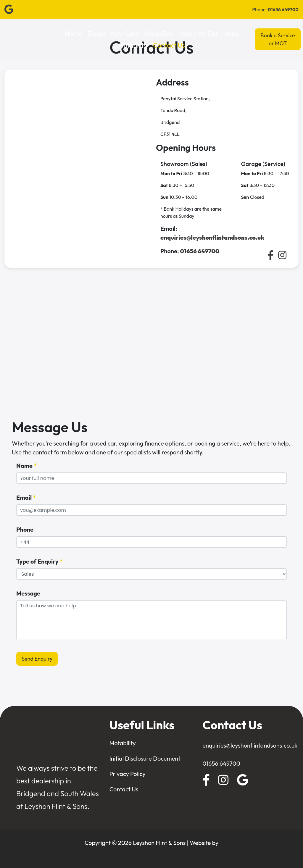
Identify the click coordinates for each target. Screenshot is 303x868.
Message (28, 593)
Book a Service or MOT (278, 39)
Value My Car (199, 33)
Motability (133, 45)
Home (74, 33)
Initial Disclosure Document (145, 758)
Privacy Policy (128, 774)
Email (26, 498)
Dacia (97, 33)
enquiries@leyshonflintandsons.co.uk (250, 745)
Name (27, 466)
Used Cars (159, 33)
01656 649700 (221, 763)
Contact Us (169, 45)
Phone (25, 529)
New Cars (125, 33)
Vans (231, 33)
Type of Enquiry (40, 562)
